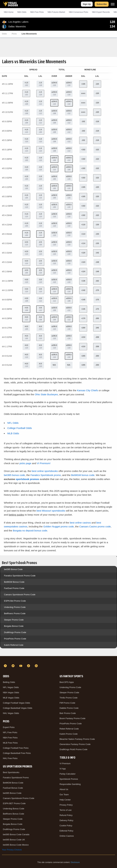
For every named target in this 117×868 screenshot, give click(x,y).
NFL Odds (13, 423)
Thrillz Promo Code (69, 698)
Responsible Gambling (70, 784)
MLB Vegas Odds (11, 698)
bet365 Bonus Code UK (14, 840)
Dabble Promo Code (69, 708)
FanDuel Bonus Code (13, 788)
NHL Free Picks (10, 758)
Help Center (65, 800)
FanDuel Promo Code (14, 588)
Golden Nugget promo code (59, 526)
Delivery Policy (66, 820)
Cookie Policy (66, 826)
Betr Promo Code (68, 713)
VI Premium (65, 763)
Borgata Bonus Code (14, 626)
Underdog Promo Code (15, 607)
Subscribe (102, 4)
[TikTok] (29, 666)
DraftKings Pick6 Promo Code (74, 749)
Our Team (64, 795)
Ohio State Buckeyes (46, 394)
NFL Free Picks (10, 732)
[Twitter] (14, 666)
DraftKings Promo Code (15, 632)
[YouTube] (21, 666)
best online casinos (80, 523)
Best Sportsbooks (11, 772)
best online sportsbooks (45, 471)
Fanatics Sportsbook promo (46, 475)
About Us (64, 789)
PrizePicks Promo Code (15, 639)
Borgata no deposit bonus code (30, 531)
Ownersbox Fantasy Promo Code (75, 744)
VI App (63, 769)
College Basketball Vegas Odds (18, 708)
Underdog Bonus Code (14, 809)
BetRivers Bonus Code (14, 814)
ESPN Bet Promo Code (15, 601)
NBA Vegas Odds (11, 693)
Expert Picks (9, 727)
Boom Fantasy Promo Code (73, 718)
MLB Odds (13, 433)
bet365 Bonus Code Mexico (16, 845)
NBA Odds (22, 12)
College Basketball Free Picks (17, 753)
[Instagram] (37, 666)
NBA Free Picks (10, 738)
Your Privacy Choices (12, 850)
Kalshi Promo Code (69, 734)
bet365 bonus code (14, 475)
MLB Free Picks (10, 743)
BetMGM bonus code (83, 475)
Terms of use (66, 810)
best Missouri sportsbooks (51, 511)
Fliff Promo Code (67, 703)
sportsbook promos (27, 479)
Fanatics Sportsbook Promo (16, 778)
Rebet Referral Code (69, 729)
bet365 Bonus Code (13, 569)
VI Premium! (44, 463)
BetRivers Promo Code (15, 613)
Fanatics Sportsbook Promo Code (20, 576)
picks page (25, 463)
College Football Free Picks (16, 748)
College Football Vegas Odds (16, 703)
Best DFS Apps (67, 682)
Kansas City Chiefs (88, 390)
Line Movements (29, 34)
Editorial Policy (66, 831)
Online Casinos (67, 836)
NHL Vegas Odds (11, 713)
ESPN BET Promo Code (14, 803)
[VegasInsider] (58, 660)
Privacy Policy (66, 805)
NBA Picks (37, 12)
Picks (14, 34)
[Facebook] (6, 666)
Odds (4, 34)
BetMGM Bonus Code (14, 582)
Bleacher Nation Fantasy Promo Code (77, 739)
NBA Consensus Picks (79, 12)
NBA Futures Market (56, 12)
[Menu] (113, 4)
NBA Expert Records (101, 12)
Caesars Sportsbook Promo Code (20, 595)
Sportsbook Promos (69, 779)
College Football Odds (19, 428)
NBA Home (9, 12)
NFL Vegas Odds (11, 687)
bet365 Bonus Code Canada (16, 834)
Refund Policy (66, 815)
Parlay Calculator (68, 774)
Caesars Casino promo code (95, 526)
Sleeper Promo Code (14, 620)
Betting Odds (9, 682)
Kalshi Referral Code (14, 645)
